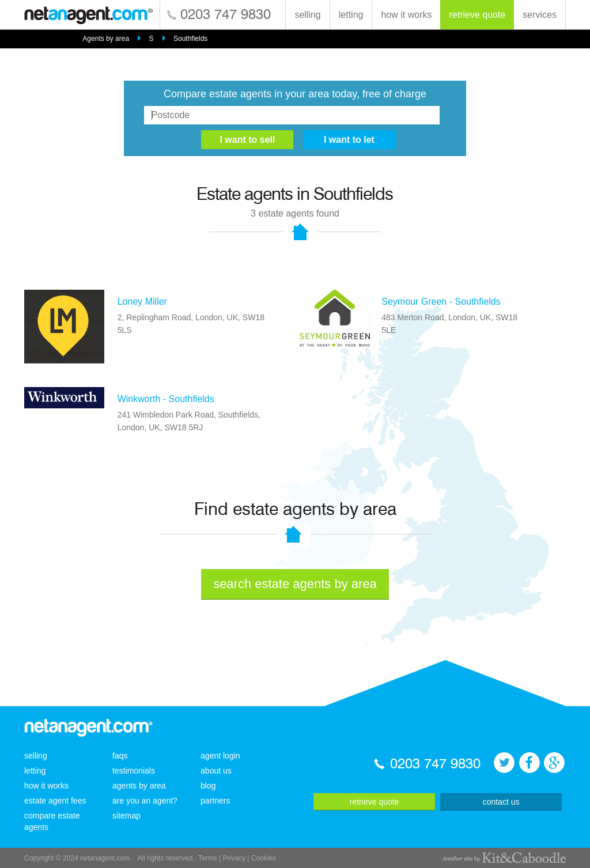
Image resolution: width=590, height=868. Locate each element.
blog (208, 786)
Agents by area (106, 39)
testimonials (134, 771)
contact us (501, 802)
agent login (220, 756)
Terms (208, 858)
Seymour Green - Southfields (441, 302)
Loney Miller (142, 302)
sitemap (126, 816)
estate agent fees (55, 801)
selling (307, 15)
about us (216, 771)
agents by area (139, 786)
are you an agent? (145, 801)
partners (215, 801)
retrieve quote (477, 15)
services (540, 15)
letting (351, 15)
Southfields (190, 39)
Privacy (234, 858)
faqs (120, 756)
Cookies (264, 858)
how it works (406, 15)
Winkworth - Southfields (166, 399)
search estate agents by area (295, 584)
